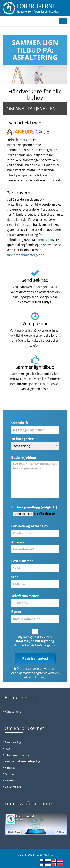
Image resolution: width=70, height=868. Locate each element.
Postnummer (22, 561)
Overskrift (20, 423)
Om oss (9, 774)
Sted (15, 577)
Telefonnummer (25, 596)
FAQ (7, 749)
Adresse (18, 542)
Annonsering (13, 742)
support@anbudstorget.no (25, 255)
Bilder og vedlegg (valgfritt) (34, 507)
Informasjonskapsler (18, 755)
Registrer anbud (35, 658)
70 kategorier (22, 439)
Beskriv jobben (24, 457)
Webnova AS (45, 855)
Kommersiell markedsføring (22, 761)
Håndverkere (13, 711)
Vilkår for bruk (14, 787)
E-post (16, 612)
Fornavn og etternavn (29, 526)
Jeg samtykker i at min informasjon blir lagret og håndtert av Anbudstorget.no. (35, 641)
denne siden (44, 240)
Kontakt (10, 768)
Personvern (12, 780)
